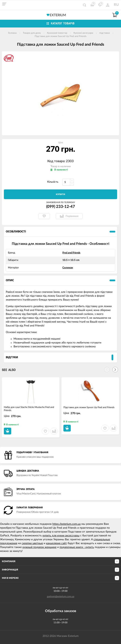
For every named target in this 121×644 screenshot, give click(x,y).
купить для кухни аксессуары (61, 536)
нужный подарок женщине (39, 547)
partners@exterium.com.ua (61, 596)
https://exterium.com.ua (66, 524)
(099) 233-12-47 (61, 207)
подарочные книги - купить (77, 547)
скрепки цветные (32, 543)
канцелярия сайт (56, 543)
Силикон (68, 268)
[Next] (115, 370)
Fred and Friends (71, 253)
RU (116, 5)
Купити (61, 194)
